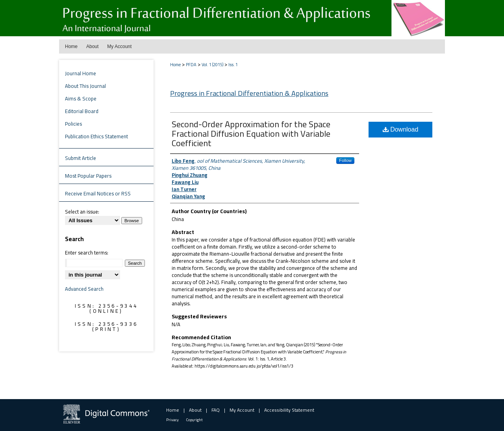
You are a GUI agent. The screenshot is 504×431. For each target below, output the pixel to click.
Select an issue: (82, 212)
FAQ (216, 410)
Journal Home (81, 73)
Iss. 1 (233, 65)
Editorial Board (82, 111)
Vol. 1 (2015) (212, 65)
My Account (242, 410)
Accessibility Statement (289, 410)
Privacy (172, 420)
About (195, 410)
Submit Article (81, 158)
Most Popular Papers (88, 176)
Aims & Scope (81, 98)
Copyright (195, 420)
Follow (345, 160)
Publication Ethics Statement (96, 136)
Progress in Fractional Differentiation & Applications (249, 93)
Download (401, 129)
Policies (73, 124)
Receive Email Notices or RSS (98, 193)
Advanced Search (84, 289)
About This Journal (85, 86)
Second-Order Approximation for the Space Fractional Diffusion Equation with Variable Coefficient (251, 134)
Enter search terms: (87, 253)
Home (175, 65)
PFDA (191, 65)
